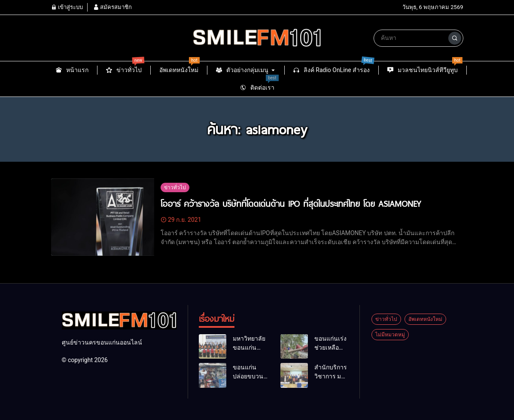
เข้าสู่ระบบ (67, 7)
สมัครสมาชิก (113, 7)
